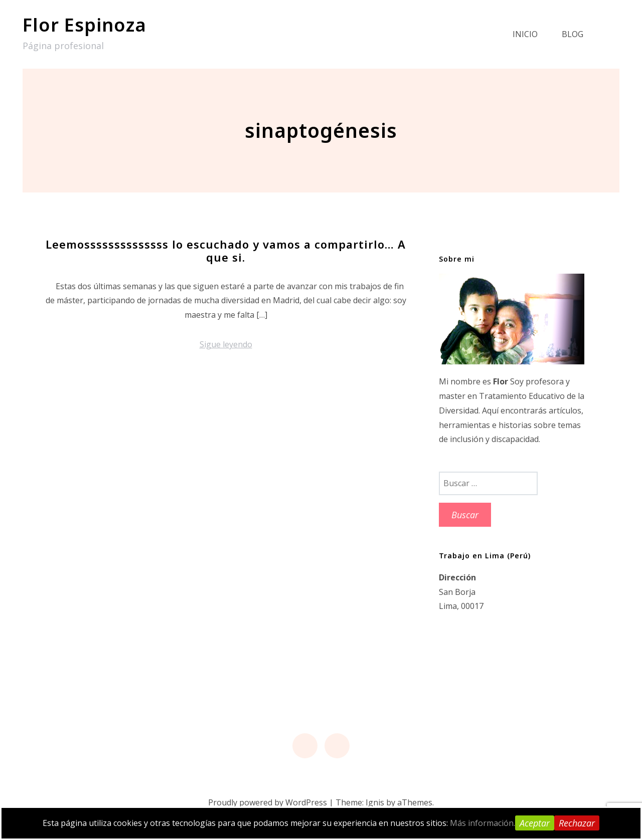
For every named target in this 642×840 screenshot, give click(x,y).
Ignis (375, 802)
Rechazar (577, 823)
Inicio (525, 34)
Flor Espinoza (85, 25)
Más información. (483, 823)
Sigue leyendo (226, 344)
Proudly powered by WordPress (268, 802)
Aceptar (535, 823)
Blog (573, 34)
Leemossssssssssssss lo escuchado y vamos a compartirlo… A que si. (226, 251)
